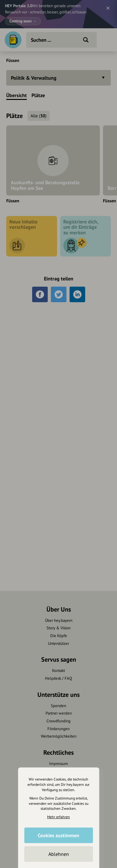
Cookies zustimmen (58, 835)
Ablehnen (59, 854)
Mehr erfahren (58, 817)
